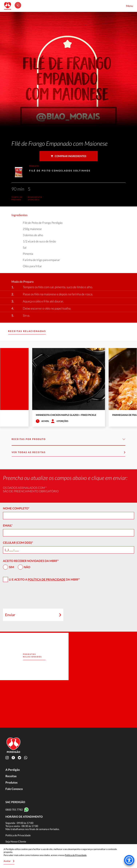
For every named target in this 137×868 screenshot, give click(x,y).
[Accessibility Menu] (129, 860)
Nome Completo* (16, 508)
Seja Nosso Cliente (16, 841)
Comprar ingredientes (68, 156)
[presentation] (31, 597)
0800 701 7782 (14, 810)
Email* (8, 526)
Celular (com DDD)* (18, 543)
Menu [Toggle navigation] (130, 6)
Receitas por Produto (68, 439)
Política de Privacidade (47, 580)
